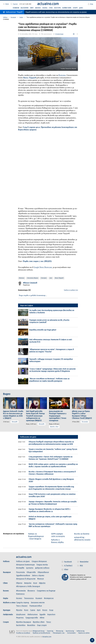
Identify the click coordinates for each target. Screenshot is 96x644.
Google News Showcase (43, 267)
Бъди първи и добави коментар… (33, 296)
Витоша (62, 75)
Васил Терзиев (30, 78)
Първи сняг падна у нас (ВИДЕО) (37, 261)
